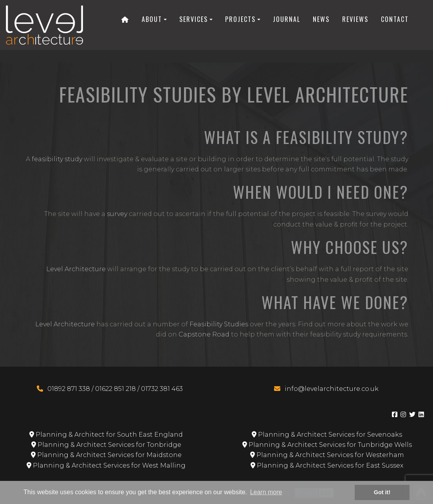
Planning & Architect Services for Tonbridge (106, 445)
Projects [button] (240, 19)
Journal (287, 19)
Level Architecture (76, 269)
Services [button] (194, 19)
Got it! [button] (382, 492)
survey (117, 214)
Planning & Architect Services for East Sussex (327, 465)
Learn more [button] (266, 492)
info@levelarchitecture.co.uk (332, 389)
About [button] (152, 19)
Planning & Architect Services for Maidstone (106, 455)
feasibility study (57, 159)
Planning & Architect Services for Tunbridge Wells (327, 445)
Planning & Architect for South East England (106, 435)
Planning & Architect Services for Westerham (327, 455)
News (321, 19)
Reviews (355, 19)
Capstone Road (204, 334)
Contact (395, 19)
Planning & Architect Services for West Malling (106, 465)
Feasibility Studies (219, 324)
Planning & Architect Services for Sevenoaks (327, 435)
